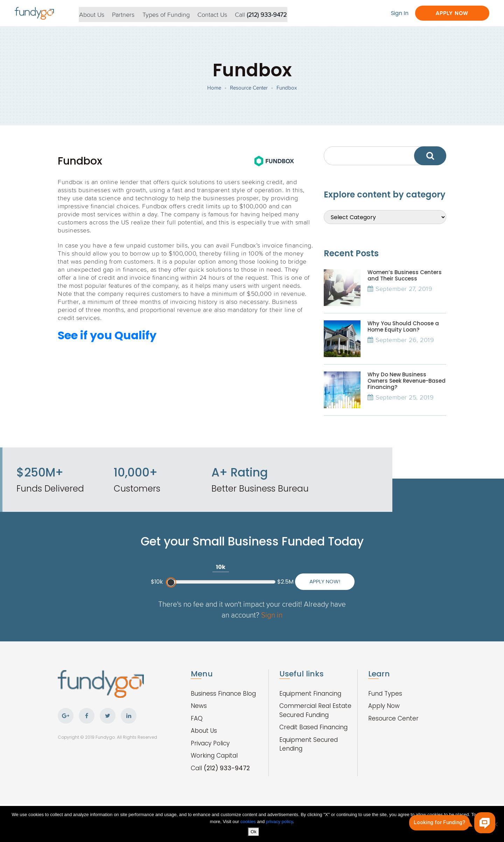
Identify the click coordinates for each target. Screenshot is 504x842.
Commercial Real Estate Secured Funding (315, 723)
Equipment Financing (310, 707)
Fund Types (385, 707)
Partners (128, 14)
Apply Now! (319, 594)
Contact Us (219, 14)
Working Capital (214, 768)
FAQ (197, 731)
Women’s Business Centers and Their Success (405, 281)
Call (268, 14)
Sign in (281, 628)
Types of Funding (172, 14)
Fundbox (287, 91)
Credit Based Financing (313, 740)
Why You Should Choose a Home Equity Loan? (403, 332)
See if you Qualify (107, 340)
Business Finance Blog (223, 707)
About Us (96, 14)
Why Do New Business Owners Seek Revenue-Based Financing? (407, 386)
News (199, 719)
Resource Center (249, 91)
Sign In (394, 13)
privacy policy (279, 822)
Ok (254, 832)
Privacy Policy (210, 756)
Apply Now (449, 13)
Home (214, 91)
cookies (249, 822)
